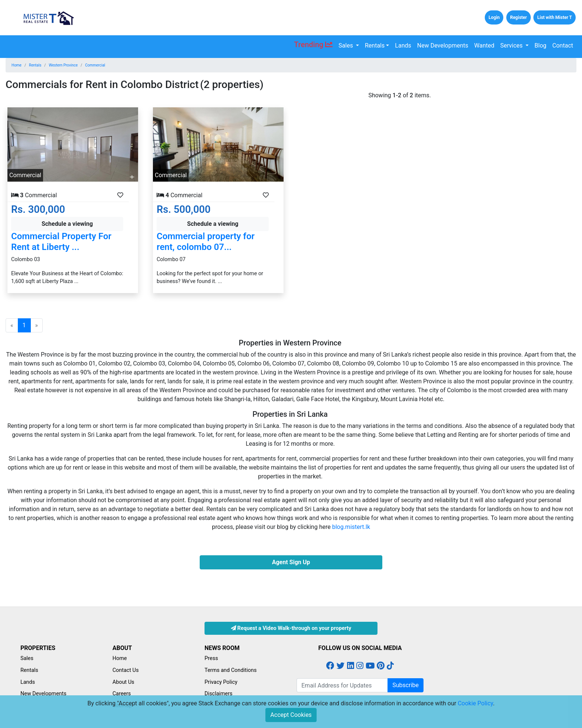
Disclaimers (218, 694)
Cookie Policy (475, 703)
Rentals (375, 45)
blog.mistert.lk (351, 527)
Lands (403, 45)
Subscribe (406, 685)
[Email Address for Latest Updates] (342, 685)
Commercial (95, 65)
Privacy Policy (221, 682)
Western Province (63, 65)
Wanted (484, 45)
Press (211, 658)
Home (17, 65)
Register (518, 17)
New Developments (443, 45)
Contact (563, 45)
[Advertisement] (509, 143)
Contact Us (126, 670)
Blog (540, 45)
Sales (346, 45)
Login (494, 17)
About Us (123, 682)
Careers (122, 694)
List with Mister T (555, 17)
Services (512, 45)
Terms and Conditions (230, 670)
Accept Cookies (291, 715)
